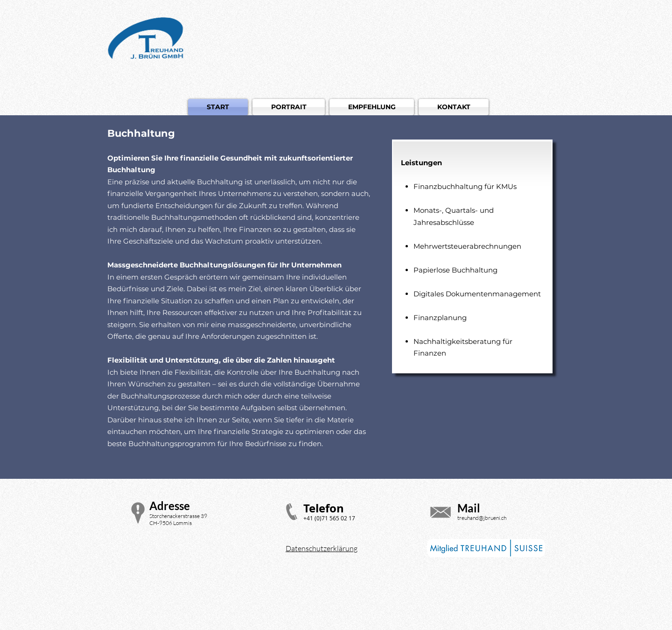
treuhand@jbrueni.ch (482, 518)
